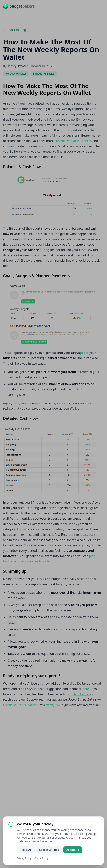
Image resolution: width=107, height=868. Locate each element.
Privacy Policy (24, 858)
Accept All (73, 850)
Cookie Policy (41, 858)
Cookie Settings (49, 850)
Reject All (26, 850)
